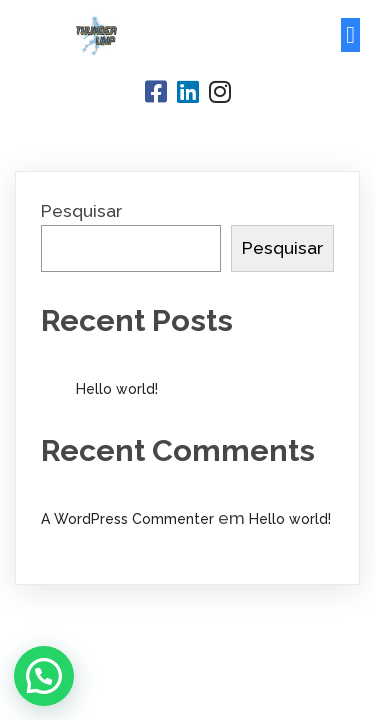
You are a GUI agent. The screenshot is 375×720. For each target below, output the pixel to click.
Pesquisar (81, 211)
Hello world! (117, 389)
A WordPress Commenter (127, 519)
